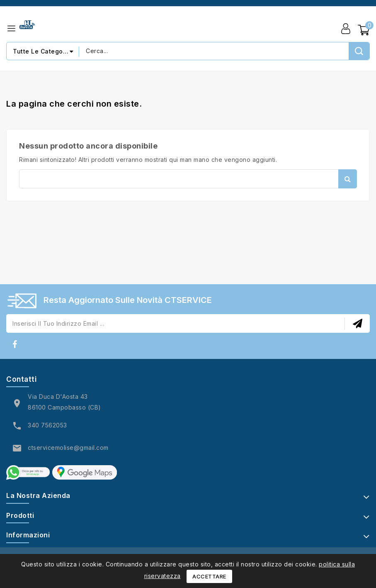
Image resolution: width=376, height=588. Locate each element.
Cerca (348, 179)
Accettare (209, 576)
